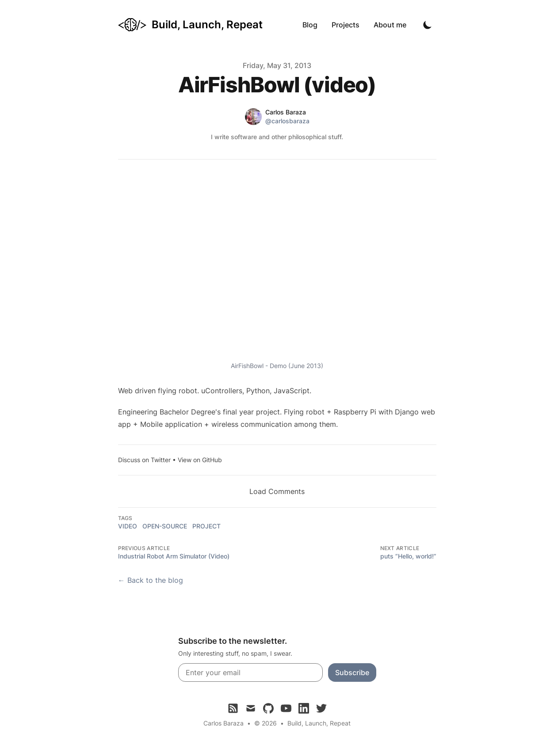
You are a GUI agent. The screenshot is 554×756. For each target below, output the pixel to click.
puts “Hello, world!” (408, 556)
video (128, 526)
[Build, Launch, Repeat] (190, 25)
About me (390, 25)
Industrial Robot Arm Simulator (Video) (174, 556)
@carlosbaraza (287, 121)
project (206, 526)
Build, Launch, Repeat (319, 723)
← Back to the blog (151, 580)
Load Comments (277, 491)
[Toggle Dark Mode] (428, 25)
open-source (165, 526)
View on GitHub (200, 460)
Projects (346, 25)
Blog (310, 25)
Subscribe (352, 672)
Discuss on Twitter (144, 460)
